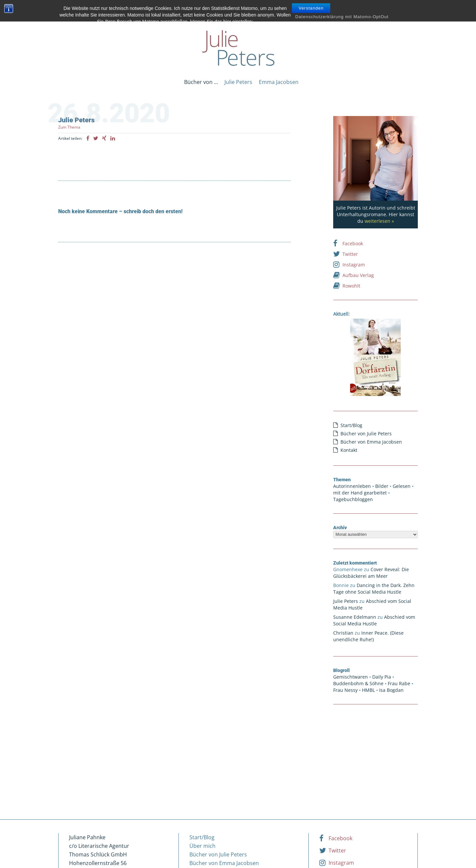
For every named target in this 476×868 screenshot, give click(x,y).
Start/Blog (351, 425)
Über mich (202, 846)
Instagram (349, 264)
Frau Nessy (345, 690)
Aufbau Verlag (354, 275)
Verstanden (311, 8)
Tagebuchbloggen (353, 499)
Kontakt (349, 450)
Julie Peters (238, 82)
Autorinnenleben (352, 486)
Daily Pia (382, 677)
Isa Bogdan (391, 690)
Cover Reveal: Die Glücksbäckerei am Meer (371, 573)
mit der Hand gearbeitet (360, 493)
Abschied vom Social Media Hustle (374, 620)
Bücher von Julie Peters (366, 434)
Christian (343, 633)
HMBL (368, 690)
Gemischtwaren (351, 677)
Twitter (346, 254)
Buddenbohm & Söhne (358, 683)
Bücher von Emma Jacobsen (371, 442)
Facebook (348, 243)
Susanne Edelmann (355, 617)
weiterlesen (377, 221)
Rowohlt (347, 286)
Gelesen (402, 486)
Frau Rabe (399, 683)
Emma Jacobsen (279, 82)
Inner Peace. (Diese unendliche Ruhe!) (368, 636)
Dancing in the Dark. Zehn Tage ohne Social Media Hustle (374, 589)
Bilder (382, 486)
